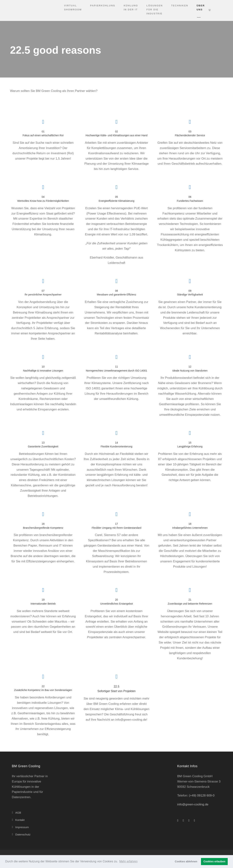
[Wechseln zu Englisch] (217, 10)
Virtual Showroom (73, 8)
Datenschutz (23, 834)
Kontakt (20, 820)
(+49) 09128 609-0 (202, 795)
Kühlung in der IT (131, 8)
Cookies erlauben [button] (214, 861)
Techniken (180, 6)
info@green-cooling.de (193, 804)
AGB (18, 813)
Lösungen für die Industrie (155, 10)
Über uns (201, 8)
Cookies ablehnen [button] (186, 861)
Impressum (22, 827)
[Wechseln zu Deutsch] (224, 10)
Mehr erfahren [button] (128, 861)
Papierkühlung (103, 6)
